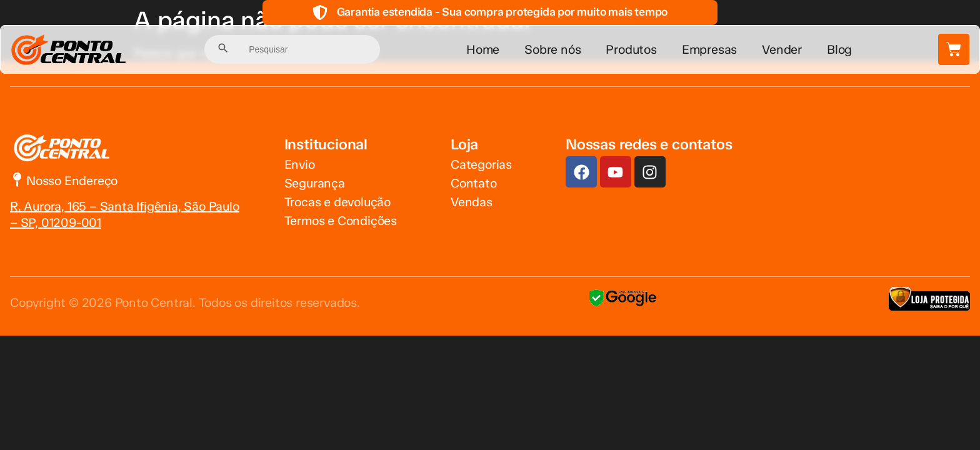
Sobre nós (552, 49)
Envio (300, 164)
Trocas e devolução (337, 202)
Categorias (481, 164)
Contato (474, 183)
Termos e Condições (341, 221)
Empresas (709, 49)
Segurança (315, 183)
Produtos (631, 49)
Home (483, 49)
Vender (782, 49)
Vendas (472, 202)
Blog (839, 49)
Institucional (326, 144)
